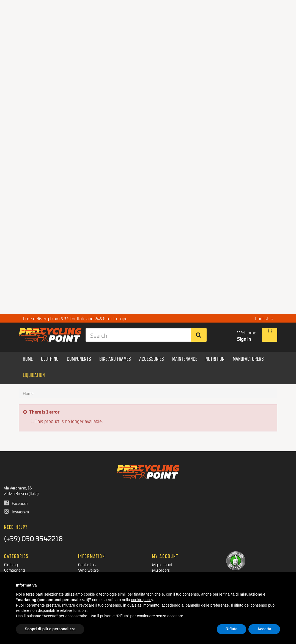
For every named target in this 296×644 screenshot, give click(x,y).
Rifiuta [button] (232, 629)
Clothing (11, 564)
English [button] (264, 318)
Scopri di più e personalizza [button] (50, 629)
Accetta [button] (264, 629)
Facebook (16, 503)
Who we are (88, 570)
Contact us (87, 564)
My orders (161, 570)
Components (15, 570)
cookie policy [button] (142, 600)
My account (162, 564)
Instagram (17, 512)
